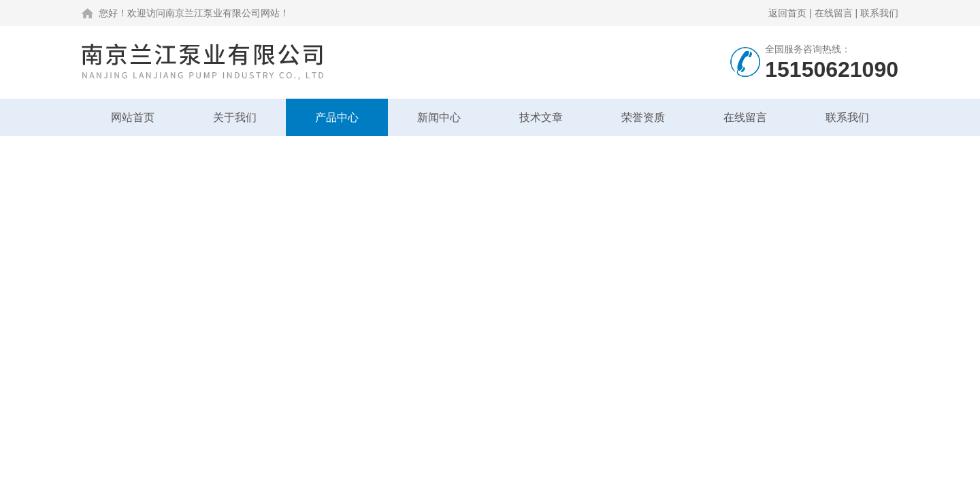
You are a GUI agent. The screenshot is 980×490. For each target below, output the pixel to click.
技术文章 (541, 117)
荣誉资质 (643, 117)
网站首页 (133, 117)
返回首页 (787, 13)
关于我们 (235, 117)
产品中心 (337, 117)
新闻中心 (439, 117)
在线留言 (834, 13)
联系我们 (879, 13)
